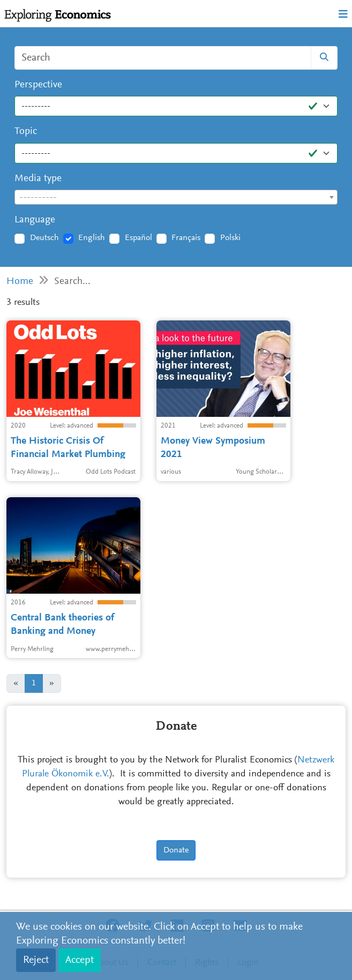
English (92, 238)
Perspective (38, 85)
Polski (230, 238)
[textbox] (176, 198)
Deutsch (44, 238)
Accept (80, 960)
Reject (36, 960)
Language (35, 220)
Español (138, 238)
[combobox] (176, 197)
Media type (38, 179)
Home (20, 282)
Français (186, 238)
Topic (26, 132)
